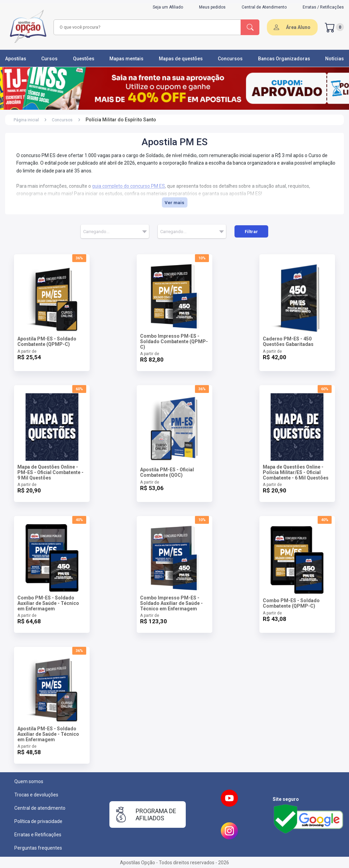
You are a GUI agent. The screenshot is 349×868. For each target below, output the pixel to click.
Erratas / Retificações (323, 7)
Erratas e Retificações (38, 835)
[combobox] (146, 27)
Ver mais (174, 203)
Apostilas (16, 59)
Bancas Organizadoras (284, 59)
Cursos (49, 59)
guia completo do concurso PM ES (128, 186)
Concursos (230, 59)
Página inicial (26, 120)
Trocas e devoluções (36, 795)
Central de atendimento (40, 808)
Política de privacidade (38, 821)
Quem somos (29, 781)
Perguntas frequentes (38, 848)
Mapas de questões (181, 59)
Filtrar (251, 232)
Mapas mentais (126, 59)
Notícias (335, 59)
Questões (84, 59)
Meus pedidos (212, 7)
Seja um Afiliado (168, 7)
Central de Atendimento (264, 7)
